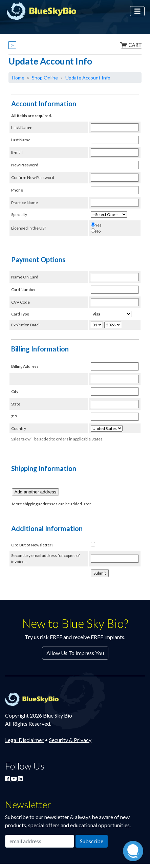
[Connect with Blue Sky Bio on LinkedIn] (20, 779)
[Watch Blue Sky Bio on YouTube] (14, 779)
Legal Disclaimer (24, 740)
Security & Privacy (70, 740)
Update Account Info (88, 78)
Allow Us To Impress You (75, 653)
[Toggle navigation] (137, 11)
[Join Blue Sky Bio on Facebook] (8, 779)
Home (18, 78)
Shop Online (45, 78)
